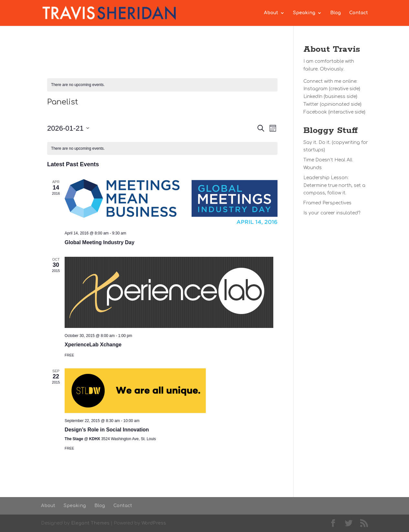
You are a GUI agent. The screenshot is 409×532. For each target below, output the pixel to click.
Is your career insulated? (332, 213)
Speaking (304, 13)
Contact (359, 13)
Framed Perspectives (327, 203)
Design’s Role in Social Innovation (107, 430)
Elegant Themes (90, 523)
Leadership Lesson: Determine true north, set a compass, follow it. (334, 185)
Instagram (315, 89)
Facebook (315, 112)
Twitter (311, 104)
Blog (336, 13)
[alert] (162, 85)
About (271, 13)
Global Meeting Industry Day (100, 242)
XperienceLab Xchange (93, 345)
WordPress (154, 523)
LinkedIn (313, 97)
